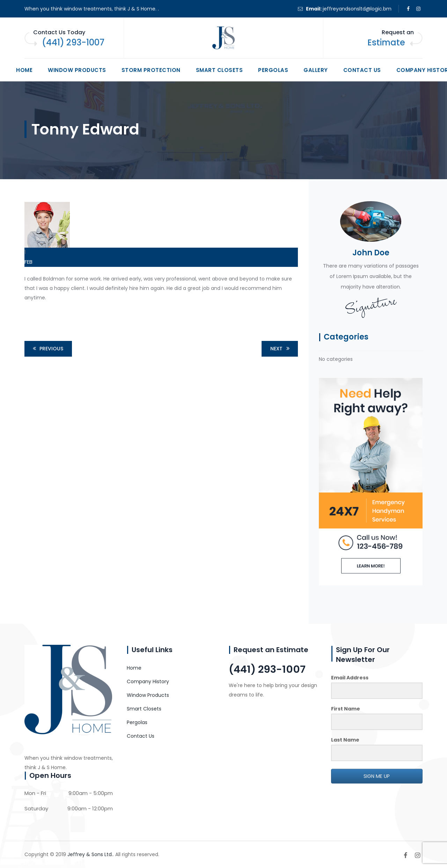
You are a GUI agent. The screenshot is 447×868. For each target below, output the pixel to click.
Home (24, 70)
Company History (148, 681)
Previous (47, 349)
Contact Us (362, 70)
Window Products (77, 70)
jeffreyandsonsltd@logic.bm (357, 9)
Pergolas (273, 70)
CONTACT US (255, 719)
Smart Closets (219, 70)
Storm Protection (151, 70)
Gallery (316, 70)
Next (281, 349)
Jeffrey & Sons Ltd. (90, 854)
